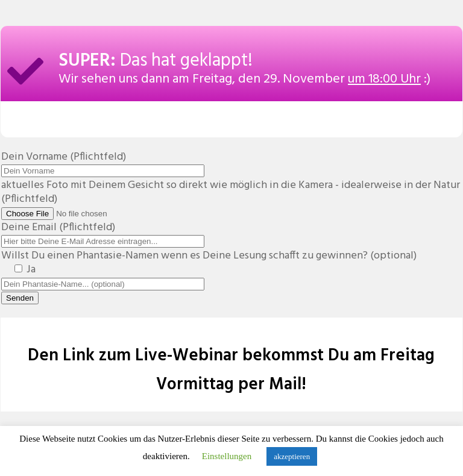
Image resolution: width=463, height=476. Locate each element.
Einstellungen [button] (227, 456)
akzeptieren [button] (292, 456)
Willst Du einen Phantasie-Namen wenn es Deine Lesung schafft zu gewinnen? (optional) (209, 263)
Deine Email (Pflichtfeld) (103, 234)
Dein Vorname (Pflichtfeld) (103, 164)
